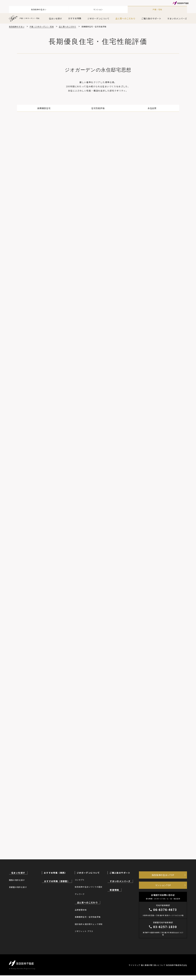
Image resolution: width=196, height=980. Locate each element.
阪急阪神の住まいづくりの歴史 (89, 887)
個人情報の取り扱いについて (149, 970)
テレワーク (80, 894)
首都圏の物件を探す (18, 887)
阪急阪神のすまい (17, 25)
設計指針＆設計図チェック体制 (89, 924)
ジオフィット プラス (84, 931)
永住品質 (130, 107)
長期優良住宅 (66, 107)
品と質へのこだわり (125, 17)
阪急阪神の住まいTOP (163, 876)
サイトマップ (125, 970)
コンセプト (80, 880)
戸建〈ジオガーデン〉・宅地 (26, 17)
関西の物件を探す (17, 880)
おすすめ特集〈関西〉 (55, 873)
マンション (98, 9)
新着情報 (114, 889)
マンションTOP (163, 888)
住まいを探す (56, 17)
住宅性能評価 (98, 107)
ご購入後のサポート (151, 17)
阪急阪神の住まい (39, 9)
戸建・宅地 (157, 9)
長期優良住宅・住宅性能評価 (88, 917)
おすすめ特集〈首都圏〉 (57, 881)
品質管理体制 (81, 909)
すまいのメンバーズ (177, 17)
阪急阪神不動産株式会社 (177, 970)
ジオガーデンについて (98, 17)
